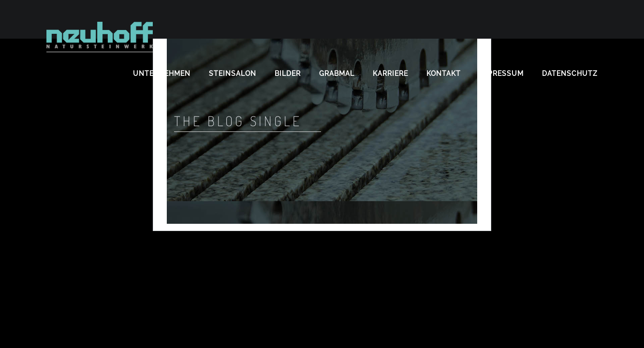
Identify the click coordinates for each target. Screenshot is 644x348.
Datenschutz (570, 73)
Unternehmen (162, 73)
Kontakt (444, 73)
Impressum (501, 73)
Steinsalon (233, 73)
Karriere (390, 73)
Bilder (288, 73)
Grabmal (337, 73)
